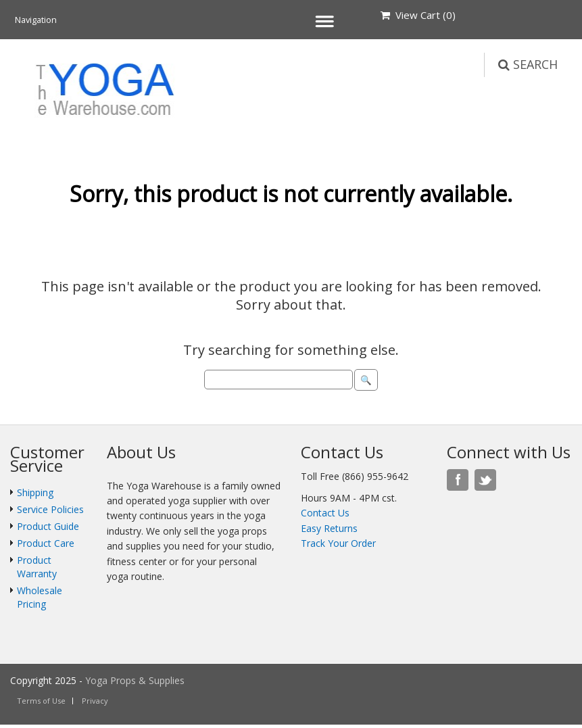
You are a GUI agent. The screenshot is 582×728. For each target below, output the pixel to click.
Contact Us (325, 513)
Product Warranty (37, 567)
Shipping (35, 492)
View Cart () (418, 15)
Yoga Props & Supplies (135, 680)
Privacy (95, 701)
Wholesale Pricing (40, 597)
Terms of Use (41, 701)
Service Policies (50, 509)
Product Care (46, 543)
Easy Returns (329, 528)
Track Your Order (338, 543)
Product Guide (48, 526)
